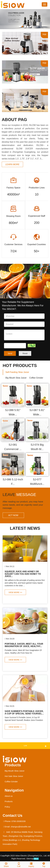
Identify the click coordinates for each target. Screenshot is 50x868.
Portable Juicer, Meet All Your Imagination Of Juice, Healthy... (24, 645)
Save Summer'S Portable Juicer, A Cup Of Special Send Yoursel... (24, 712)
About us (9, 796)
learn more (12, 164)
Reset (25, 353)
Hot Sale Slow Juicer (14, 776)
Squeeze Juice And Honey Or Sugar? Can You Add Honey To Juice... (23, 574)
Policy (7, 807)
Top (44, 864)
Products (13, 765)
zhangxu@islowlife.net (21, 827)
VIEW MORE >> (15, 592)
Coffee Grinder (11, 782)
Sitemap (30, 859)
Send (10, 353)
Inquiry (31, 864)
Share (6, 864)
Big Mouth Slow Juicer (15, 771)
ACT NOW (13, 515)
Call (19, 864)
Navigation (14, 790)
